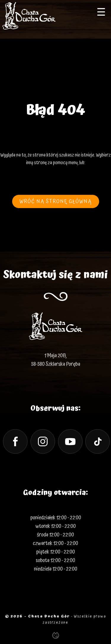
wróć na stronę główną (56, 201)
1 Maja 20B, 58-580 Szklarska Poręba (56, 360)
